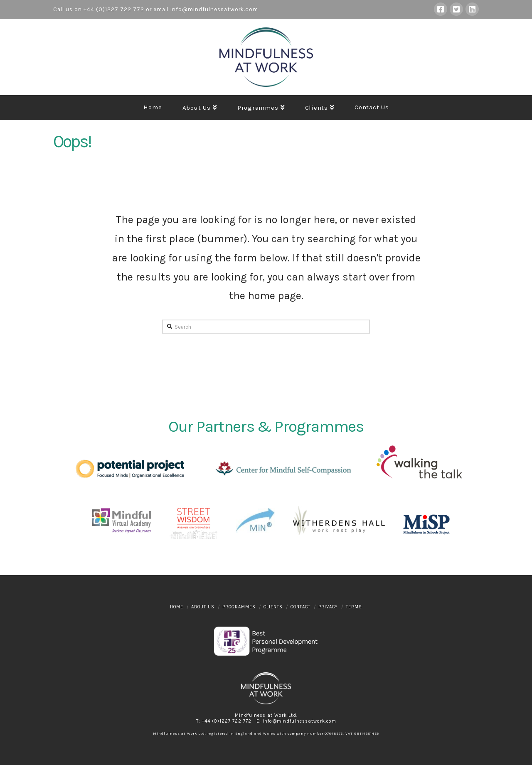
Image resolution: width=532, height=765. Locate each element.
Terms (354, 607)
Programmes (239, 607)
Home (177, 607)
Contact (300, 607)
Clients (273, 607)
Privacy (328, 607)
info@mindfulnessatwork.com (214, 9)
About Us (203, 607)
